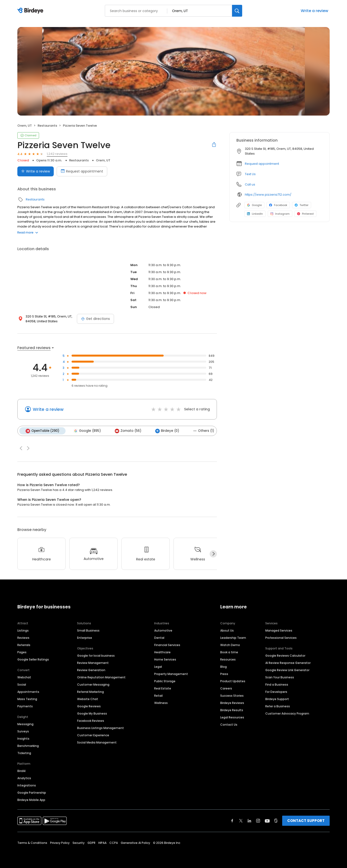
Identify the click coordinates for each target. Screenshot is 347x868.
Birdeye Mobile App (31, 800)
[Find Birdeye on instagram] (258, 820)
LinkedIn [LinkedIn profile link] (255, 214)
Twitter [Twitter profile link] (302, 205)
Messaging (25, 724)
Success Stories (232, 695)
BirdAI (21, 771)
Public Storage (165, 681)
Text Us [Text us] (250, 174)
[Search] (237, 11)
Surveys (23, 731)
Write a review (314, 11)
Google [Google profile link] (254, 205)
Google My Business (92, 713)
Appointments (28, 692)
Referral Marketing (90, 692)
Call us (250, 184)
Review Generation (91, 670)
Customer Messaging (93, 684)
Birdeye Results (232, 710)
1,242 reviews (57, 154)
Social (22, 684)
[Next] (213, 554)
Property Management (171, 674)
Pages (22, 652)
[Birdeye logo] (31, 11)
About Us (227, 630)
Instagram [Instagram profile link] (280, 214)
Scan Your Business (280, 677)
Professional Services (281, 637)
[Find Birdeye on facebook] (232, 820)
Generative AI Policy (135, 843)
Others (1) (204, 431)
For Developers (276, 692)
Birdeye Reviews (232, 703)
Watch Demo (230, 645)
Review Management (93, 663)
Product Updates (233, 681)
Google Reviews (89, 706)
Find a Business (277, 684)
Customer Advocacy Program (287, 713)
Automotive (163, 630)
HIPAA (102, 843)
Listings (23, 630)
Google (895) (87, 431)
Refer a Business (278, 706)
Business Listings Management (100, 728)
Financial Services (167, 645)
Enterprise (85, 637)
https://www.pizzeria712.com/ (268, 195)
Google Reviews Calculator (285, 655)
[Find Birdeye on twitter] (241, 820)
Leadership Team (233, 637)
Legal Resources (232, 717)
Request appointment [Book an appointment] (82, 171)
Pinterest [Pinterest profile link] (305, 214)
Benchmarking (28, 746)
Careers (226, 688)
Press (224, 674)
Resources (228, 659)
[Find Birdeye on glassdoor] (276, 820)
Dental (159, 637)
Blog (224, 666)
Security (79, 843)
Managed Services (279, 630)
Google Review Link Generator (287, 670)
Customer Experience (93, 735)
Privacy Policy (60, 843)
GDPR (91, 843)
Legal (158, 666)
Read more (28, 232)
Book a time (229, 652)
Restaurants (47, 126)
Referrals (24, 645)
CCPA (114, 843)
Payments (25, 706)
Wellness (161, 703)
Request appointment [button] (262, 164)
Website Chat (88, 699)
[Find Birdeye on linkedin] (249, 820)
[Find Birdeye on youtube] (267, 820)
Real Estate (163, 688)
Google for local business (96, 655)
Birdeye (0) (167, 431)
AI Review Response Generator (288, 663)
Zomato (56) (128, 431)
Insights (23, 738)
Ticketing (24, 753)
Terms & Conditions (32, 843)
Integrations (27, 785)
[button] (21, 448)
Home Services (165, 659)
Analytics (24, 778)
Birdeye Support (277, 699)
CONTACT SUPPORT (306, 820)
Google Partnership (32, 792)
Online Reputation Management (101, 677)
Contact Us (229, 724)
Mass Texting (27, 699)
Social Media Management (97, 742)
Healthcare (162, 652)
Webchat (24, 677)
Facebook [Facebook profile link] (278, 205)
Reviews (23, 637)
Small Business (88, 630)
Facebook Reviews (91, 720)
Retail (158, 695)
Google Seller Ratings (33, 659)
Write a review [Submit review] (36, 171)
